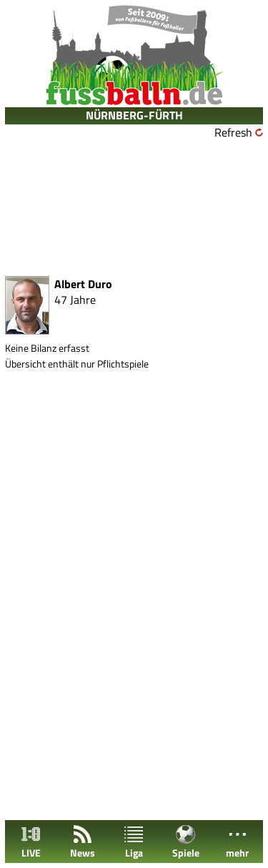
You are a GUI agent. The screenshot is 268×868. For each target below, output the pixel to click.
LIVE (31, 842)
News (83, 842)
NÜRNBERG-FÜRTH (134, 115)
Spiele (186, 842)
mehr (237, 842)
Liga (134, 842)
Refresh (233, 132)
